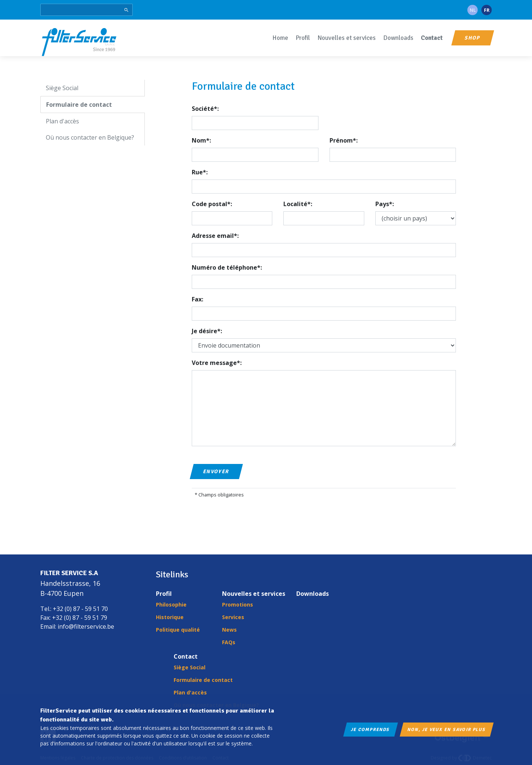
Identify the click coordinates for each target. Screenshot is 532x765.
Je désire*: (207, 331)
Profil (303, 38)
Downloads (398, 38)
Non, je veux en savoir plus (447, 730)
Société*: (205, 109)
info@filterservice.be (86, 626)
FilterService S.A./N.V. (79, 42)
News (229, 630)
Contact (432, 38)
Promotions (238, 605)
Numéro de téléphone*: (227, 267)
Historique (170, 617)
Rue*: (200, 172)
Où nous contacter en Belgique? (90, 137)
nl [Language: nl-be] (473, 10)
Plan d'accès (62, 121)
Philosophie (171, 605)
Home (280, 38)
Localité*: (298, 204)
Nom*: (201, 140)
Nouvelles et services (347, 38)
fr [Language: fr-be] (487, 10)
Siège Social (62, 88)
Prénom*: (344, 140)
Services (233, 617)
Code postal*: (212, 204)
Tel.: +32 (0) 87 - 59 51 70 (74, 609)
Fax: (197, 299)
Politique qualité (178, 630)
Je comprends (371, 730)
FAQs (229, 642)
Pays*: (385, 204)
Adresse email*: (215, 236)
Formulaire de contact (79, 105)
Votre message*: (217, 363)
